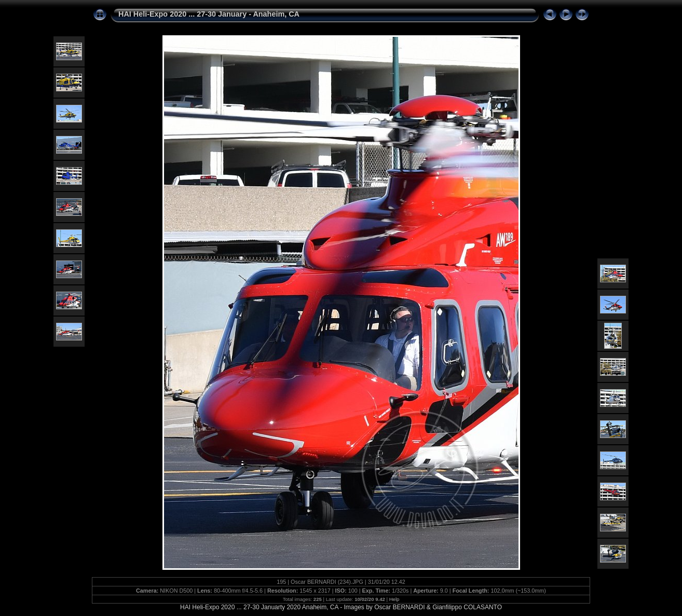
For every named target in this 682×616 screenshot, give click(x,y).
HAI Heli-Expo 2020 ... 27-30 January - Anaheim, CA (209, 14)
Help (394, 599)
